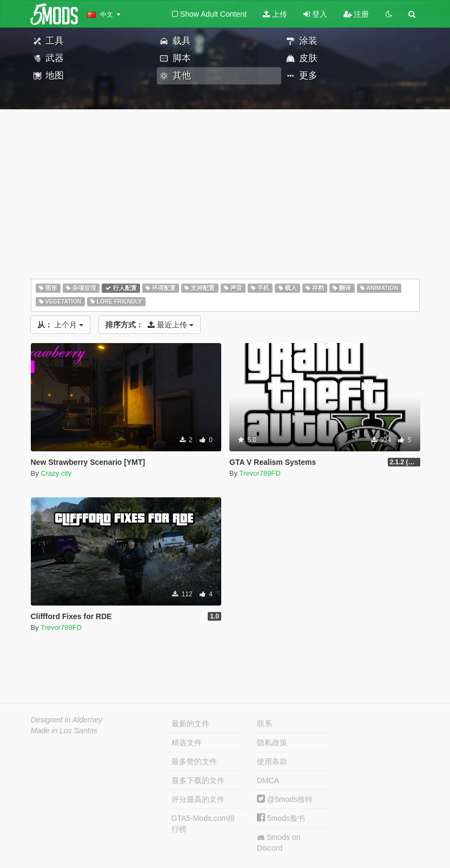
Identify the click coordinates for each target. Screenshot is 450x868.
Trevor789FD (260, 473)
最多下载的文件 (198, 780)
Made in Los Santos (64, 731)
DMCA (268, 780)
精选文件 (187, 742)
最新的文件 (190, 724)
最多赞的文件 (194, 761)
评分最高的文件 (198, 799)
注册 (356, 14)
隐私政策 (272, 742)
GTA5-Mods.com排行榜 (204, 824)
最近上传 (150, 325)
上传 (275, 14)
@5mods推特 (285, 799)
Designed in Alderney (67, 720)
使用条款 (272, 761)
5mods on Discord (279, 843)
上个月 (61, 325)
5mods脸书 (281, 818)
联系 (264, 724)
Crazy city (56, 473)
